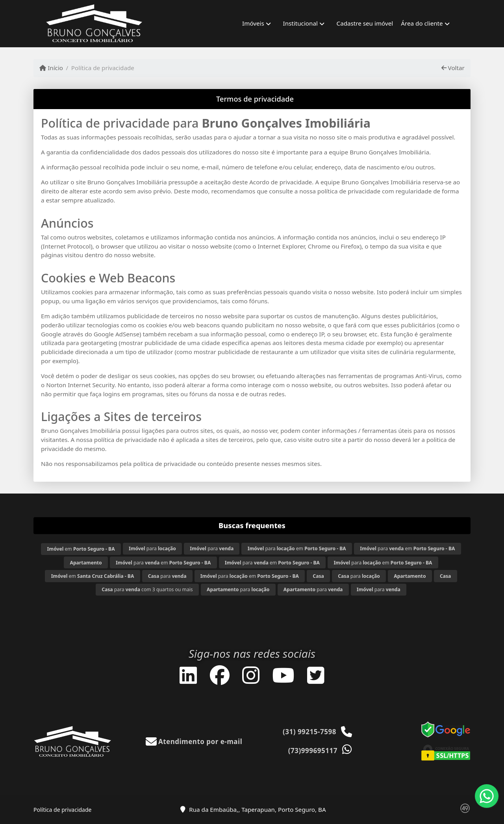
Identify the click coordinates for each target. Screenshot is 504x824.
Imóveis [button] (253, 23)
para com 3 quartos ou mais (147, 589)
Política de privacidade (62, 810)
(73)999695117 (313, 751)
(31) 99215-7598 (309, 732)
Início (51, 68)
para (152, 548)
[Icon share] (188, 675)
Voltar (453, 68)
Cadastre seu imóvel (365, 23)
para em (297, 548)
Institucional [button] (300, 23)
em (81, 549)
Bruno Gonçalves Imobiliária (286, 123)
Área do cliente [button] (422, 23)
